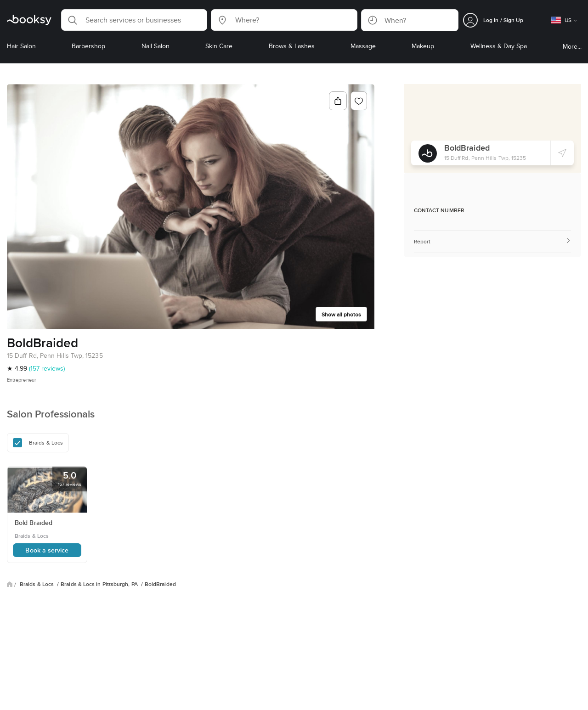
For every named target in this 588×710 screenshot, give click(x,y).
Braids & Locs (37, 584)
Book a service (47, 550)
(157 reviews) (47, 368)
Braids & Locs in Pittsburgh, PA (100, 584)
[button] (134, 20)
